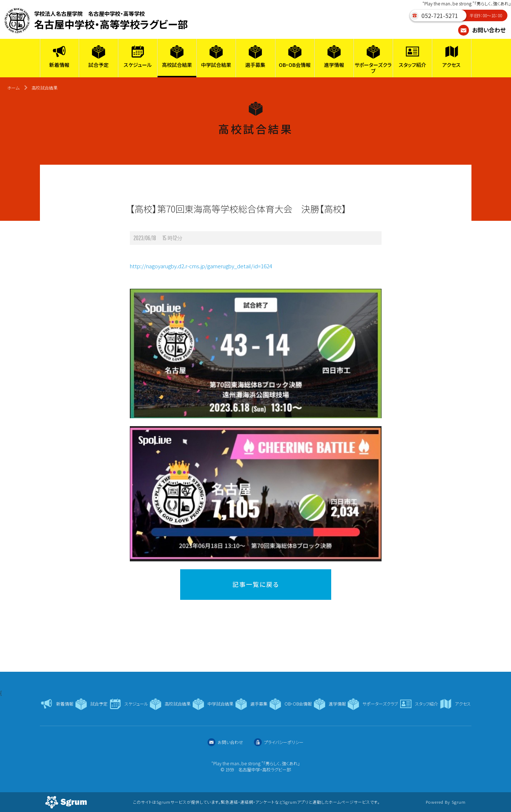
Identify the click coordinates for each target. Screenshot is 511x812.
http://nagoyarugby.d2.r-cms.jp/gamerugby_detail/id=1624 (201, 266)
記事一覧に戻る (256, 584)
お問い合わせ (482, 30)
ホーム (13, 88)
